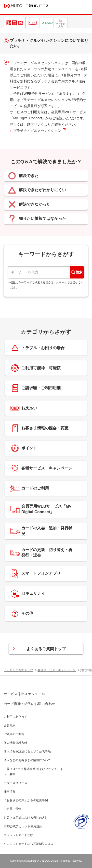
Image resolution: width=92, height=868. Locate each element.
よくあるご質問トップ (46, 649)
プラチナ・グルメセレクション (37, 131)
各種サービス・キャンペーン (57, 670)
